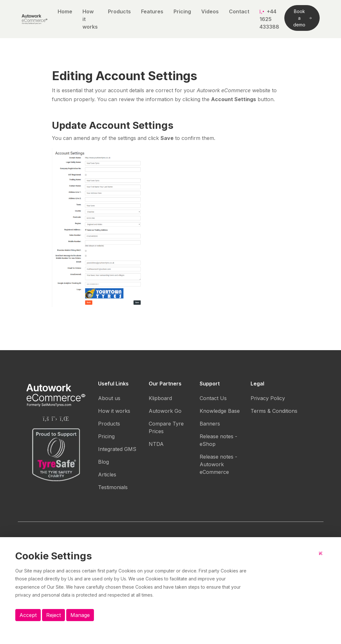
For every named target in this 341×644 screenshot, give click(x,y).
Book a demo (302, 18)
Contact (239, 11)
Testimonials (113, 487)
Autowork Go (165, 411)
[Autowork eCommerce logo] (35, 19)
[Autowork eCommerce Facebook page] (46, 419)
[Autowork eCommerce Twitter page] (54, 419)
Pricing (182, 11)
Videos (210, 11)
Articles (107, 474)
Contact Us (213, 398)
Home (65, 11)
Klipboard (160, 398)
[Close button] (323, 558)
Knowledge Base (220, 411)
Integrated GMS (117, 449)
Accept (28, 615)
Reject (53, 615)
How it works (90, 19)
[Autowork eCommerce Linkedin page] (64, 419)
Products (119, 11)
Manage (80, 615)
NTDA (156, 444)
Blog (103, 462)
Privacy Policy (268, 398)
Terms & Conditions (274, 411)
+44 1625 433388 (269, 19)
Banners (210, 424)
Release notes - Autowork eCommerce (218, 464)
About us (109, 398)
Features (152, 11)
